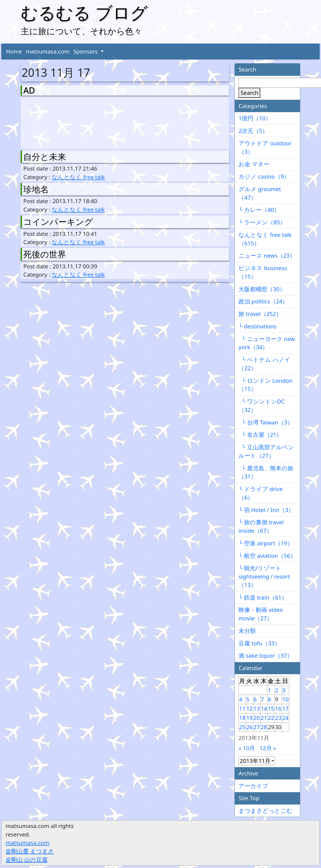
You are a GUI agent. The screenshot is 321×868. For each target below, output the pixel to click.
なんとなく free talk (78, 177)
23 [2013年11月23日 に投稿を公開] (278, 718)
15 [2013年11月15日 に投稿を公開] (271, 709)
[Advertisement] (49, 122)
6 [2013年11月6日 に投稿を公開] (255, 699)
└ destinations (257, 326)
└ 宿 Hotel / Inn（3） (266, 510)
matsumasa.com (48, 51)
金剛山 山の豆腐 (26, 860)
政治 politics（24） (263, 301)
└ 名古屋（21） (260, 435)
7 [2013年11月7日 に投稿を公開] (262, 699)
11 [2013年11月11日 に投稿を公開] (242, 709)
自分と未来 (45, 157)
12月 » (268, 748)
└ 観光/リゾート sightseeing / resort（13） (264, 576)
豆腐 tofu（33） (259, 643)
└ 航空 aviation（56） (267, 556)
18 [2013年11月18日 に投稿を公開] (242, 718)
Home (14, 51)
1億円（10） (255, 118)
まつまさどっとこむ (265, 811)
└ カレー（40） (259, 210)
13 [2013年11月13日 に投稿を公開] (257, 709)
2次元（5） (253, 131)
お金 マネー (254, 164)
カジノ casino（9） (264, 176)
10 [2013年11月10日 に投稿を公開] (285, 699)
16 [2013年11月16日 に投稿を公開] (278, 709)
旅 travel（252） (260, 314)
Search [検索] (249, 93)
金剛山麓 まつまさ (30, 851)
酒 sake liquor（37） (266, 656)
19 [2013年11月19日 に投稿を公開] (249, 718)
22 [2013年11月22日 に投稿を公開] (271, 718)
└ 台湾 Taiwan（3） (266, 422)
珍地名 (36, 189)
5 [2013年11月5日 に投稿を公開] (248, 699)
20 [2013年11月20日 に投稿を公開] (257, 718)
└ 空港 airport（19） (266, 543)
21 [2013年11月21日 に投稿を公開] (264, 718)
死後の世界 (45, 254)
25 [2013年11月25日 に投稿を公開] (242, 727)
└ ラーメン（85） (262, 222)
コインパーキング (58, 222)
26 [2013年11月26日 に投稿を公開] (249, 727)
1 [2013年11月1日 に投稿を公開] (269, 690)
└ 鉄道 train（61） (263, 597)
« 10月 (247, 748)
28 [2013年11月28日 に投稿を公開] (264, 727)
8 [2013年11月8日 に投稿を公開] (269, 699)
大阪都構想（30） (262, 289)
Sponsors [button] (86, 51)
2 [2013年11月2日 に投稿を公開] (277, 690)
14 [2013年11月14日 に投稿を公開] (264, 709)
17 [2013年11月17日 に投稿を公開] (285, 709)
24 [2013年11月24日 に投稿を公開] (285, 718)
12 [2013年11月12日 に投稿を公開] (249, 709)
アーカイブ (253, 786)
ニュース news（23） (267, 256)
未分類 (247, 631)
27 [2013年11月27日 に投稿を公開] (257, 727)
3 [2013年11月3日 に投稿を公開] (284, 690)
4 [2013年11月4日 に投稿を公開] (241, 699)
